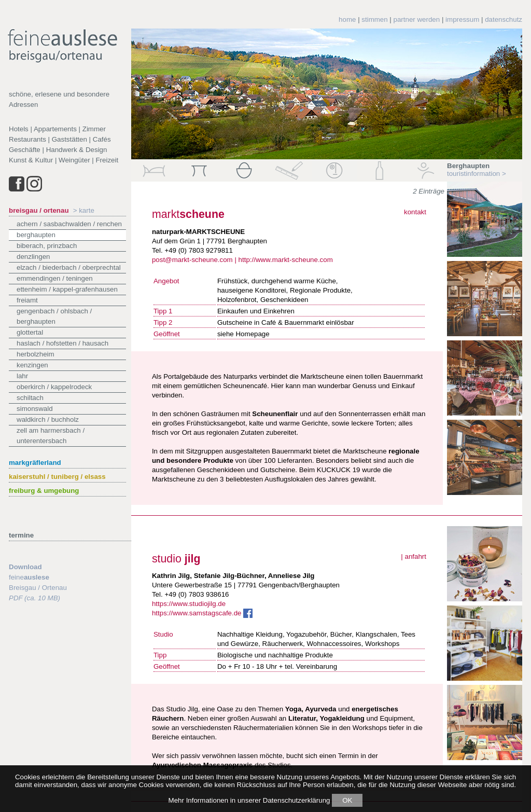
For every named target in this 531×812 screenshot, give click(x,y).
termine (21, 535)
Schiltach (30, 398)
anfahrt (415, 556)
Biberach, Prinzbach (47, 246)
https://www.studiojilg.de (189, 604)
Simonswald (35, 409)
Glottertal (30, 332)
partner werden (417, 19)
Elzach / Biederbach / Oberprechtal (69, 267)
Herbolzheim (36, 354)
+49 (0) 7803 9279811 (199, 250)
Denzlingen (33, 257)
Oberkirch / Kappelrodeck (54, 387)
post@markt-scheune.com (192, 260)
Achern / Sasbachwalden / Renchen (69, 224)
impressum (462, 19)
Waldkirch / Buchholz (48, 419)
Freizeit (107, 160)
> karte (84, 210)
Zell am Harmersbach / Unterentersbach (51, 436)
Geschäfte (25, 150)
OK (347, 800)
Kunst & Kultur (31, 160)
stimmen (374, 19)
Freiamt (27, 300)
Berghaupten (36, 235)
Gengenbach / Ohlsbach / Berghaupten (54, 316)
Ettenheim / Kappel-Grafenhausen (67, 289)
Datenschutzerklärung (297, 800)
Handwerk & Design (77, 150)
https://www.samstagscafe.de (202, 613)
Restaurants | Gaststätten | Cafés (60, 139)
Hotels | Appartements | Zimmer (57, 129)
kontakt (415, 212)
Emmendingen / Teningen (55, 278)
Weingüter (74, 160)
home (347, 19)
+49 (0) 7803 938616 (197, 594)
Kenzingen (32, 365)
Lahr (22, 376)
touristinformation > (477, 174)
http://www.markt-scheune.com (286, 260)
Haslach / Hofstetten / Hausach (62, 343)
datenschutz (504, 19)
